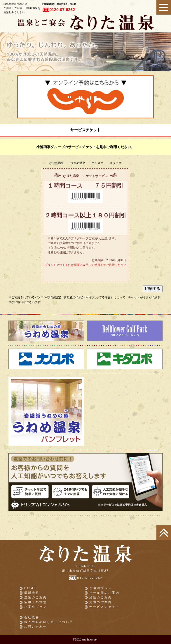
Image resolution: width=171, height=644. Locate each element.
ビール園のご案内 (104, 593)
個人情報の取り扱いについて (49, 622)
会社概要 (32, 617)
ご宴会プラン (36, 607)
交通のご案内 (101, 602)
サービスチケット (104, 607)
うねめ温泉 (78, 163)
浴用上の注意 (36, 602)
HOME (30, 588)
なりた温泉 (57, 163)
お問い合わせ (36, 627)
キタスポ (116, 163)
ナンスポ (97, 163)
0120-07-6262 (59, 10)
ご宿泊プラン (101, 588)
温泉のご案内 (36, 597)
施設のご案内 (101, 597)
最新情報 (32, 593)
